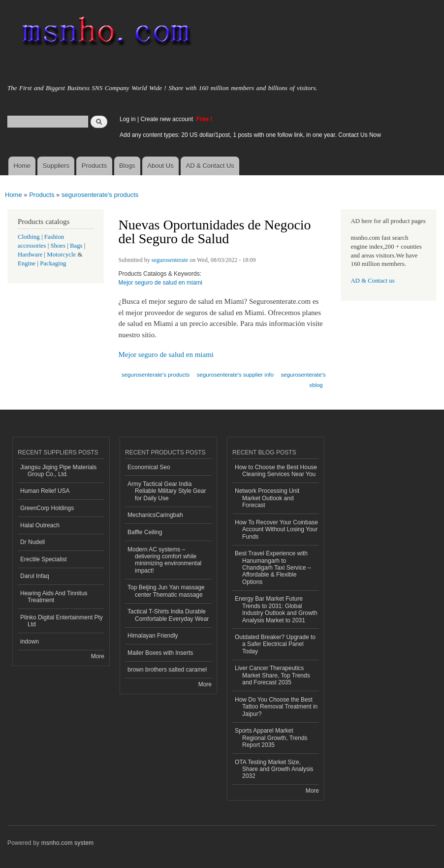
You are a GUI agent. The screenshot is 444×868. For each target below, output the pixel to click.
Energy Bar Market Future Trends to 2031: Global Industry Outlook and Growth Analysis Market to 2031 (276, 609)
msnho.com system (67, 843)
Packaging (53, 263)
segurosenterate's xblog (303, 380)
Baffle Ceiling (145, 532)
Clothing (29, 237)
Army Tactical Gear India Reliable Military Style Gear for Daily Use (167, 491)
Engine (27, 263)
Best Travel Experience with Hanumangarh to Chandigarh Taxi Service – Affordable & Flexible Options (273, 568)
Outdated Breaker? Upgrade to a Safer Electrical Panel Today (275, 644)
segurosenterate (170, 260)
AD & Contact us (373, 281)
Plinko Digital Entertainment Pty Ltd (62, 621)
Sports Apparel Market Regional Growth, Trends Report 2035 (271, 738)
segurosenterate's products (100, 195)
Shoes (58, 246)
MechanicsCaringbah (155, 515)
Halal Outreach (40, 525)
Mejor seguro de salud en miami (161, 283)
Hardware (30, 255)
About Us (160, 166)
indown (30, 642)
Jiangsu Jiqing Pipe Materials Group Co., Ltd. (58, 471)
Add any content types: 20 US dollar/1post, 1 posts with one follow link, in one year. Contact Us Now (250, 135)
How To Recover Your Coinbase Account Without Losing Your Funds (276, 530)
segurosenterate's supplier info (235, 375)
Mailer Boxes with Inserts (160, 653)
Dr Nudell (32, 542)
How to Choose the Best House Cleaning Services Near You (276, 471)
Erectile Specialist (44, 559)
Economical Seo (149, 467)
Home (22, 166)
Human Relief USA (45, 491)
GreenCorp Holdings (47, 508)
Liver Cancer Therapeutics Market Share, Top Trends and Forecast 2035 (272, 675)
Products (94, 166)
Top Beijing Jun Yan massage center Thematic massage (166, 591)
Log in (128, 119)
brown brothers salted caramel (167, 670)
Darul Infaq (35, 576)
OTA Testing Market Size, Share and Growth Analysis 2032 (274, 769)
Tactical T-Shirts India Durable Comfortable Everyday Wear (168, 615)
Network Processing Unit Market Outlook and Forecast (267, 498)
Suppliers (56, 166)
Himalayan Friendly (153, 636)
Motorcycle (61, 255)
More (98, 656)
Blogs (127, 166)
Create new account (167, 119)
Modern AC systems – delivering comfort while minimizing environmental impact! (164, 560)
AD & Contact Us (210, 166)
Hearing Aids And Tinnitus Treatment (54, 597)
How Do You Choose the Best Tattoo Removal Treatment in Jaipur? (276, 707)
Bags (76, 246)
